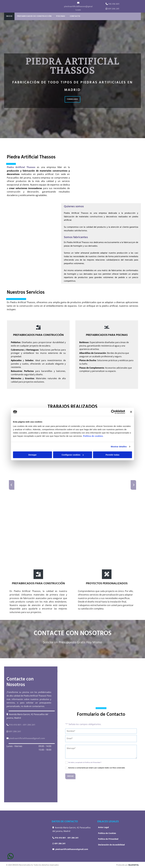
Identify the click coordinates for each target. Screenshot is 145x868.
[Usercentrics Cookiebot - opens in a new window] (113, 412)
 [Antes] (12, 485)
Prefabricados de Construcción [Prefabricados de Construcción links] (32, 16)
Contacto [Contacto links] (70, 16)
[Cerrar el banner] (131, 412)
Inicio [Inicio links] (9, 16)
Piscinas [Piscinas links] (56, 16)
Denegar (32, 455)
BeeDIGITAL (134, 865)
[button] (72, 99)
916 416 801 (114, 4)
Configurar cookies (73, 455)
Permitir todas (113, 455)
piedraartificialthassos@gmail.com (78, 8)
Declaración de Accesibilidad (111, 845)
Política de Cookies (107, 833)
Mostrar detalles (119, 447)
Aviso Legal (104, 827)
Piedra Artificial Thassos (21, 167)
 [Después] (133, 485)
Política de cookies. (93, 436)
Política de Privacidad (108, 839)
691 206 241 (114, 9)
